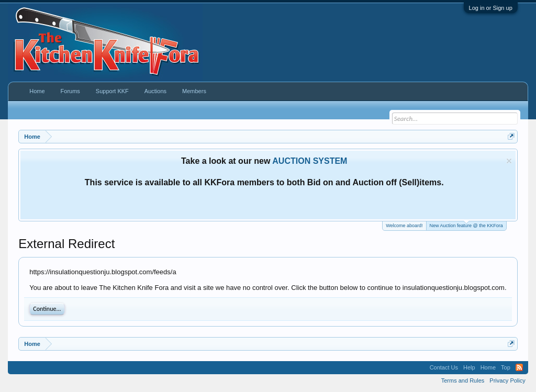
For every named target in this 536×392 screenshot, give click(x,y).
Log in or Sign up (491, 8)
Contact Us (444, 367)
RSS (519, 367)
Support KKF (112, 91)
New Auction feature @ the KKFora (466, 225)
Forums (70, 91)
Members (194, 91)
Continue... (47, 309)
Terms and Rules (463, 380)
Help (469, 367)
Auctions (155, 91)
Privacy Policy (507, 380)
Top (506, 367)
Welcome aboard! (404, 226)
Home (37, 91)
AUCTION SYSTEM (310, 161)
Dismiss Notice (509, 161)
